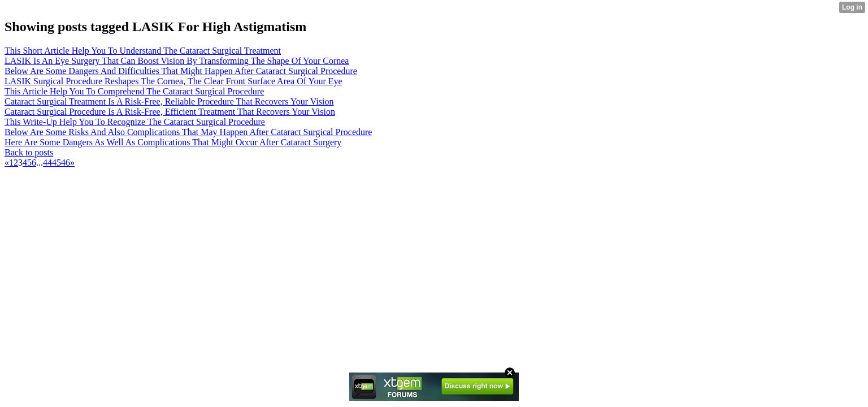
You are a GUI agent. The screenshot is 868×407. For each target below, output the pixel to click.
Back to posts (29, 152)
